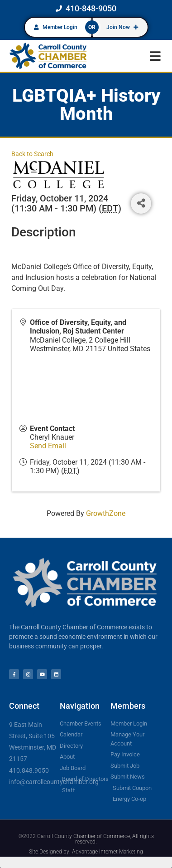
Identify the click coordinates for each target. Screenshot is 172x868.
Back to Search (32, 154)
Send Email (48, 446)
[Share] (141, 204)
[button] (155, 56)
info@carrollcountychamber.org (54, 782)
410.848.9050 (29, 770)
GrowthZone (106, 513)
